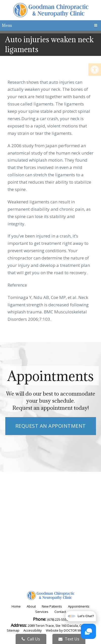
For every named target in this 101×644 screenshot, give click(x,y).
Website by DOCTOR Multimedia (70, 630)
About (31, 606)
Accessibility (33, 630)
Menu (7, 25)
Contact (60, 612)
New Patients (52, 606)
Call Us (31, 639)
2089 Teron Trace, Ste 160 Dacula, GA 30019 (61, 626)
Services (42, 612)
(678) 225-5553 (58, 619)
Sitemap (13, 630)
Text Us (69, 639)
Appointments (79, 606)
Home (16, 606)
